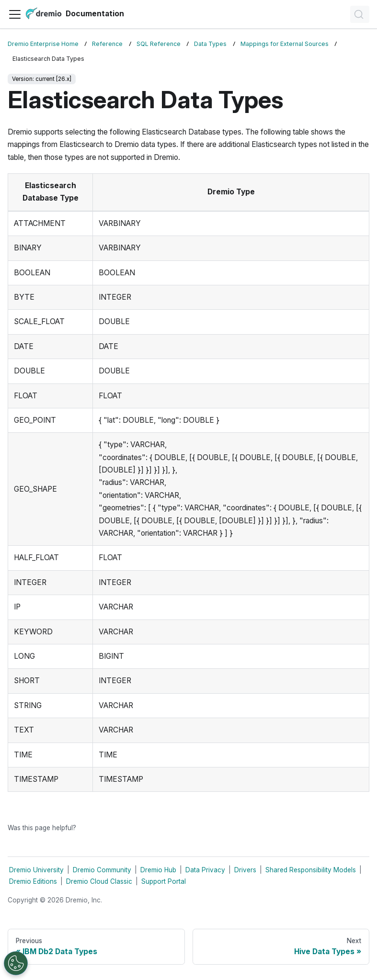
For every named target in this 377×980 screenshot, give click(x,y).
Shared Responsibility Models (311, 870)
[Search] (360, 14)
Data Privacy (205, 870)
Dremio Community (102, 870)
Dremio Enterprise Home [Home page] (43, 44)
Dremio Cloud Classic (99, 881)
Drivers (245, 870)
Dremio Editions (33, 881)
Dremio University (36, 870)
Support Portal (164, 881)
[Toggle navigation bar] (15, 14)
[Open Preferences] (16, 963)
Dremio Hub (158, 870)
